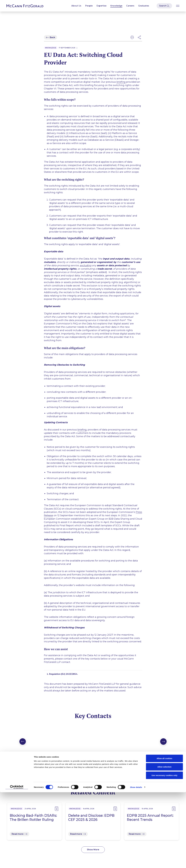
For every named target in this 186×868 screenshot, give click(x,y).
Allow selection (164, 843)
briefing (121, 83)
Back (52, 37)
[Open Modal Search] (164, 6)
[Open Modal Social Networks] (139, 37)
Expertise (101, 6)
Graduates (144, 6)
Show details (136, 863)
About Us (76, 6)
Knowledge (116, 6)
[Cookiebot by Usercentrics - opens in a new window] (17, 863)
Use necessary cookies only (164, 851)
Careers (130, 6)
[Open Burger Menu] (178, 6)
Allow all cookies (164, 834)
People (89, 6)
